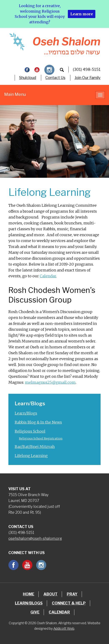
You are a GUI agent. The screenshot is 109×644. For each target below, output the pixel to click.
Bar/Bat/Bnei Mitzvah (35, 447)
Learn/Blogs (26, 413)
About (51, 594)
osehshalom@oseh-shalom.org (35, 538)
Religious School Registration (41, 439)
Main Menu (15, 94)
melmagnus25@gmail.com (50, 382)
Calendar (48, 276)
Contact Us (55, 78)
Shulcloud (28, 78)
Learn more (82, 14)
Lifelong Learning (31, 456)
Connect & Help (69, 603)
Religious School (30, 431)
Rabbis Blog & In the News (38, 422)
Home (29, 594)
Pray (72, 594)
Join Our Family (88, 78)
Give (35, 612)
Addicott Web (64, 629)
